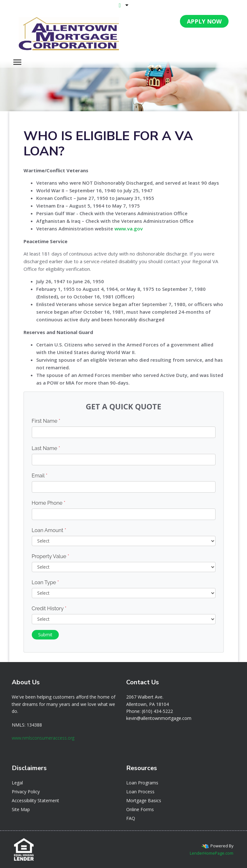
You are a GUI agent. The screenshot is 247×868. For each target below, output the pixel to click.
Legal (17, 783)
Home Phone (49, 503)
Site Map (21, 809)
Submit (45, 635)
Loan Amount (49, 530)
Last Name (46, 448)
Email (40, 476)
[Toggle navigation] (17, 62)
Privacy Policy (26, 792)
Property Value (51, 556)
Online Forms (140, 809)
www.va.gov (129, 229)
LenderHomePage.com (212, 853)
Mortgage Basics (144, 800)
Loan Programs (142, 783)
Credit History (49, 608)
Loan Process (140, 792)
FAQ (131, 818)
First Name (46, 421)
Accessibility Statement (35, 800)
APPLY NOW (204, 21)
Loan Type (45, 582)
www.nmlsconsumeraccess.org (43, 738)
